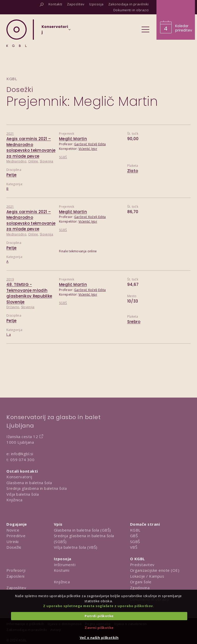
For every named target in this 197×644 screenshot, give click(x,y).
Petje (12, 175)
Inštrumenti (65, 565)
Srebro (134, 322)
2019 (10, 279)
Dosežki (20, 90)
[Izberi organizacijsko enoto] (55, 31)
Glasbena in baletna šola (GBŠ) (82, 530)
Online (33, 161)
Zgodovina (140, 588)
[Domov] (17, 33)
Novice (13, 530)
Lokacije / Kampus (147, 576)
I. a (9, 334)
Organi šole (141, 582)
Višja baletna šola (23, 494)
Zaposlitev (16, 588)
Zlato (133, 171)
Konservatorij (19, 477)
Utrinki (13, 542)
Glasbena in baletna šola (29, 483)
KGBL (135, 530)
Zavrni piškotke (99, 628)
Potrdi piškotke (99, 616)
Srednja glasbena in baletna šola (37, 488)
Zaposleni (16, 576)
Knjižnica (14, 500)
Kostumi (62, 570)
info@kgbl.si (22, 454)
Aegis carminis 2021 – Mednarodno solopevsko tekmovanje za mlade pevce (31, 147)
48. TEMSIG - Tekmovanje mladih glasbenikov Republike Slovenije (29, 293)
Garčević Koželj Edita (90, 144)
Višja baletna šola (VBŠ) (76, 547)
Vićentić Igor (88, 149)
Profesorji (16, 570)
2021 (10, 134)
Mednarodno (16, 161)
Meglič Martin (73, 139)
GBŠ (134, 536)
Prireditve (16, 536)
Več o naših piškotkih (99, 638)
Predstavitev (142, 565)
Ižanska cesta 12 (22, 437)
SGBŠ (63, 157)
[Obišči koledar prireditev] (176, 20)
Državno (13, 307)
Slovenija (47, 161)
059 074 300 (22, 460)
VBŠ (134, 547)
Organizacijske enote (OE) (155, 570)
